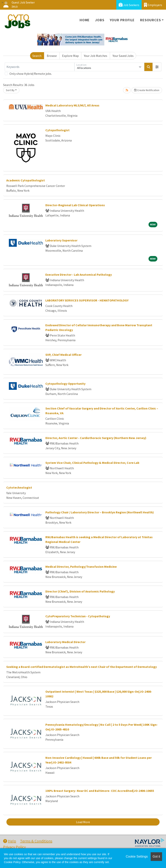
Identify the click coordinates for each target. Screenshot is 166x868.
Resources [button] (150, 20)
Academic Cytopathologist (26, 180)
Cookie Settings (137, 856)
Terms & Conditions (36, 841)
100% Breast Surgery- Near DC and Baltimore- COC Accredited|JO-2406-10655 (100, 791)
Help (10, 841)
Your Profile (122, 20)
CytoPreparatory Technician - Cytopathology (78, 616)
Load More (83, 822)
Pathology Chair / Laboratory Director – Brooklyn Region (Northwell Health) (100, 512)
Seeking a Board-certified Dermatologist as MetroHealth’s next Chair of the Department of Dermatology (82, 667)
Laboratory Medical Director (65, 642)
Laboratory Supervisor (61, 240)
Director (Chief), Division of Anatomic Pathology (80, 591)
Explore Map (70, 56)
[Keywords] (40, 67)
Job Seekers (129, 5)
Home (85, 20)
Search (37, 56)
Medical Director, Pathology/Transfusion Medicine (81, 567)
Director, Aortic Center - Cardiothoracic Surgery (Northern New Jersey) (96, 438)
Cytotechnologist (19, 487)
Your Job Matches (96, 56)
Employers (153, 5)
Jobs (100, 20)
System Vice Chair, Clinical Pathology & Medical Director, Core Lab (92, 463)
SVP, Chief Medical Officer (63, 355)
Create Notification (147, 90)
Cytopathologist (57, 130)
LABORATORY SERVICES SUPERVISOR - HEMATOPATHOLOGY (87, 300)
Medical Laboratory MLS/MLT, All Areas (72, 105)
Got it (156, 856)
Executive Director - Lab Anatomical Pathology (79, 275)
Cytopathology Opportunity (65, 384)
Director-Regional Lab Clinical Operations (75, 205)
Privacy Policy (14, 847)
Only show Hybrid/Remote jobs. (31, 74)
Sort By (10, 90)
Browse (52, 56)
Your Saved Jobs (123, 56)
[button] (157, 67)
